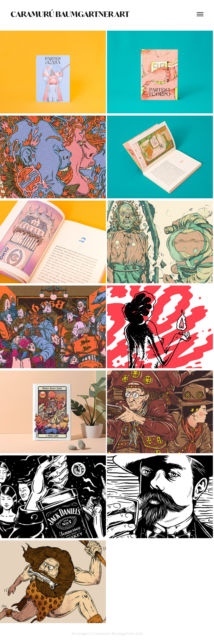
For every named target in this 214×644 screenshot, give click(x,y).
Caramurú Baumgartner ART (70, 14)
